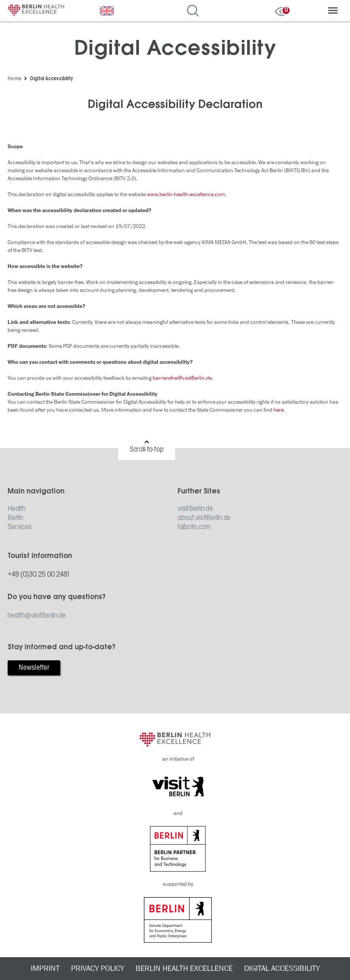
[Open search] (195, 11)
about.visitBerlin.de (204, 518)
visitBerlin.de (195, 509)
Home (14, 79)
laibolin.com (194, 527)
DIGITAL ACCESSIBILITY (282, 969)
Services (20, 527)
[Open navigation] (333, 11)
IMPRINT (45, 969)
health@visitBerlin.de (37, 616)
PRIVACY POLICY (98, 969)
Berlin (16, 518)
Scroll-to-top (147, 450)
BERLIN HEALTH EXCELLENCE (184, 969)
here (278, 410)
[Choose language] (108, 11)
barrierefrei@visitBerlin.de (182, 378)
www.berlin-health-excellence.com (186, 194)
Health (17, 509)
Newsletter (34, 668)
